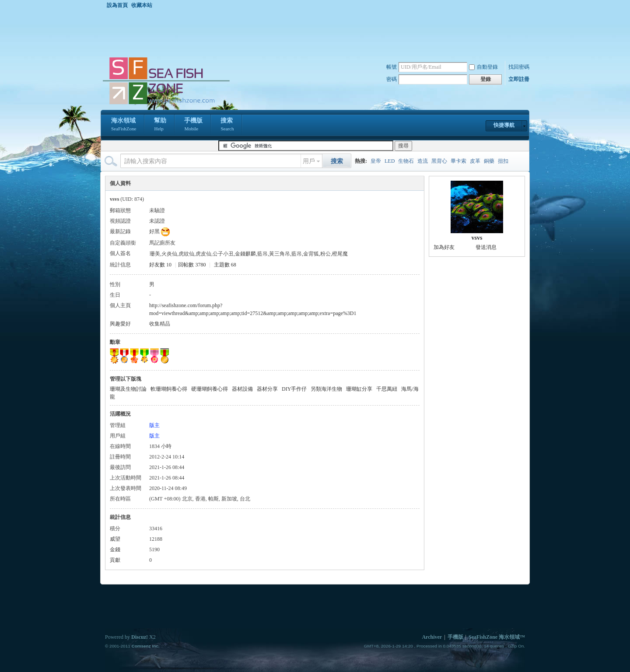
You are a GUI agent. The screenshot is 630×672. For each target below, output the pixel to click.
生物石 (406, 161)
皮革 (475, 161)
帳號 (392, 67)
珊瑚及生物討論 (128, 389)
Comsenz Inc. (145, 646)
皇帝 (376, 161)
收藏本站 (142, 5)
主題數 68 (225, 265)
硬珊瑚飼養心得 (210, 389)
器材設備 (242, 389)
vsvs (477, 238)
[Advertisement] (317, 32)
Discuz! (140, 637)
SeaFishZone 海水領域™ (497, 637)
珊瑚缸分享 (359, 389)
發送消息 (486, 247)
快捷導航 (504, 125)
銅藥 (489, 161)
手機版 (193, 125)
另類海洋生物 (326, 389)
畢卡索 (458, 161)
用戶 (309, 161)
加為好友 (444, 247)
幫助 (160, 125)
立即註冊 (519, 79)
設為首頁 (117, 5)
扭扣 (503, 161)
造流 (423, 161)
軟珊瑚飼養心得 (169, 389)
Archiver (432, 637)
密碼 (392, 79)
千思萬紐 (387, 389)
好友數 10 (160, 265)
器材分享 (267, 389)
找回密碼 (519, 67)
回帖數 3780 (192, 265)
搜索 (227, 125)
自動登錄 (483, 67)
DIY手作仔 (294, 389)
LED (390, 161)
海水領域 (124, 125)
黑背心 (439, 161)
